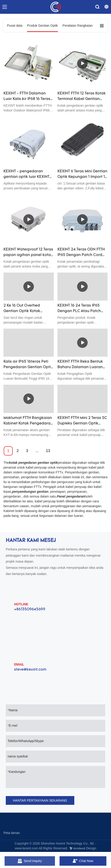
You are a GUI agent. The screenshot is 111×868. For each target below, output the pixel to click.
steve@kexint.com (30, 670)
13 (48, 451)
